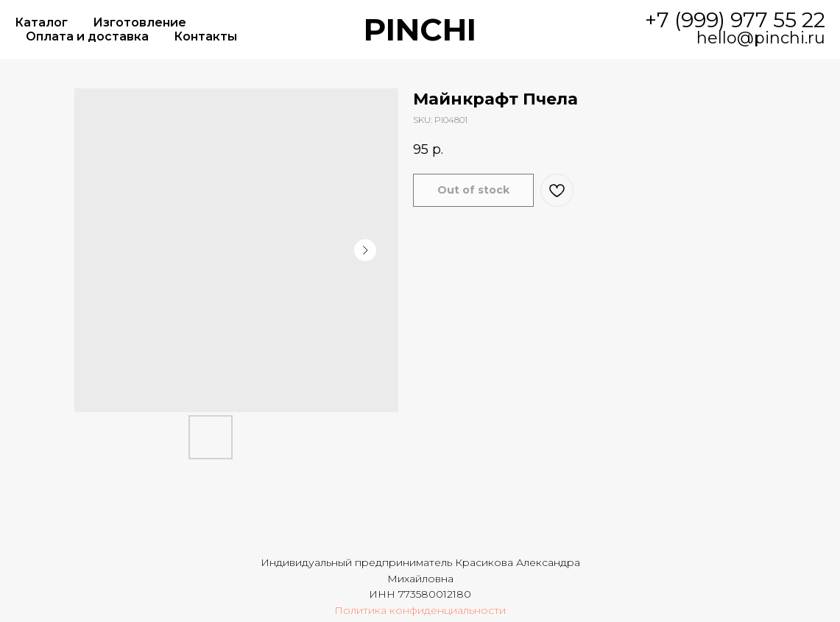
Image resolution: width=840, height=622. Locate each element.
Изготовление (140, 22)
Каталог (41, 22)
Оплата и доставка (87, 36)
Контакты (205, 36)
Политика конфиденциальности (420, 610)
